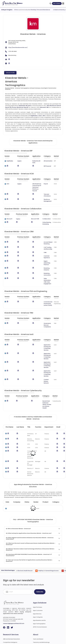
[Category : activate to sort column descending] (48, 157)
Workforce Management (47, 195)
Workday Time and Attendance (44, 10)
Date (7, 476)
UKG (44, 116)
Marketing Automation (46, 263)
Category (56, 476)
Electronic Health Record (28, 545)
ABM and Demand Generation (11, 613)
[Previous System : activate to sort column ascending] (22, 157)
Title (29, 401)
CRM (41, 247)
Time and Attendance (46, 190)
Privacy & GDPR (51, 641)
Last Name (20, 401)
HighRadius (34, 116)
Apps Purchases (38, 581)
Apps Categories (38, 591)
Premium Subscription (39, 626)
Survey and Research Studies (11, 626)
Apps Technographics (39, 598)
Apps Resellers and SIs (39, 594)
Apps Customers (38, 584)
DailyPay (43, 545)
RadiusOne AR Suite (25, 106)
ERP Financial (47, 164)
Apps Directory (37, 588)
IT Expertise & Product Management (13, 623)
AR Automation (47, 161)
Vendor (36, 476)
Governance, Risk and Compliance (45, 310)
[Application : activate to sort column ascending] (36, 157)
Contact (35, 633)
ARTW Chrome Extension (40, 601)
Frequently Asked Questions (41, 620)
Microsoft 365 (44, 107)
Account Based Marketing (44, 238)
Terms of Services (38, 641)
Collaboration (44, 214)
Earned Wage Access (55, 545)
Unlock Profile (10, 73)
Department (49, 401)
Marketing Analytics (45, 259)
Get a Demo (57, 3)
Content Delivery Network (44, 358)
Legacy (17, 161)
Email (58, 401)
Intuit (40, 116)
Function (38, 401)
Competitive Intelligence (10, 616)
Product (45, 476)
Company (17, 476)
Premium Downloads (39, 629)
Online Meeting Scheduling (44, 218)
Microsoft (9, 214)
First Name (9, 401)
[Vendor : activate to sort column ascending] (9, 157)
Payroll (45, 182)
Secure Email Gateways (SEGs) (44, 378)
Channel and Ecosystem (10, 629)
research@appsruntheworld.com (14, 597)
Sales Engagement (43, 269)
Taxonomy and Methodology (41, 616)
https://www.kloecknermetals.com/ (18, 47)
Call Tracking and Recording (44, 243)
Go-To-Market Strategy (10, 620)
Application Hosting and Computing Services (45, 331)
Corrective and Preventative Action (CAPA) (45, 290)
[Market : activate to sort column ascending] (57, 157)
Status (27, 476)
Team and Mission (38, 613)
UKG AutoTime (16, 10)
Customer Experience (45, 251)
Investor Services (8, 633)
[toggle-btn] (63, 4)
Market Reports (37, 623)
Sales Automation (44, 266)
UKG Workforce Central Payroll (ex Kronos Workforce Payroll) (35, 184)
